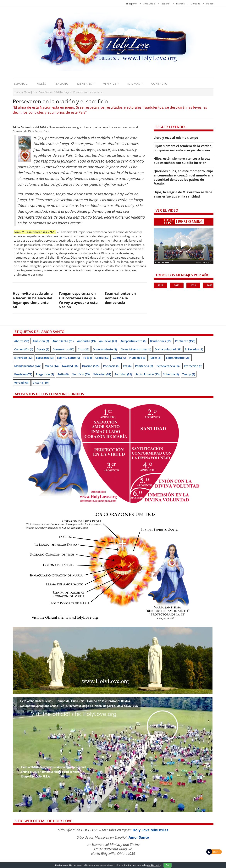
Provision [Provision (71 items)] (23, 374)
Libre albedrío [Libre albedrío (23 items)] (178, 358)
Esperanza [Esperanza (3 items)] (45, 358)
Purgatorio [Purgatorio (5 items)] (45, 374)
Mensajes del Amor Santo (38, 92)
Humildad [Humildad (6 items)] (138, 358)
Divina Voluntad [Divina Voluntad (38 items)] (168, 349)
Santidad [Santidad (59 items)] (123, 374)
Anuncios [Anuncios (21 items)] (108, 341)
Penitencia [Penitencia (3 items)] (144, 366)
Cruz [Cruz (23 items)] (83, 349)
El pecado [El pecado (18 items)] (194, 349)
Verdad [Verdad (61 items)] (22, 383)
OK (168, 865)
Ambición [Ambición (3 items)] (41, 341)
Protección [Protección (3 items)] (193, 366)
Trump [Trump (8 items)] (189, 374)
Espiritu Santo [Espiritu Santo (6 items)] (68, 358)
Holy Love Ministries (150, 830)
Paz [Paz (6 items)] (127, 366)
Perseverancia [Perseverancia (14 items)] (168, 366)
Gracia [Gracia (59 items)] (102, 358)
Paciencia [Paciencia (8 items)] (111, 366)
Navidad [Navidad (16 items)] (70, 366)
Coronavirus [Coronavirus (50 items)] (63, 349)
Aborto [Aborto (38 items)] (22, 341)
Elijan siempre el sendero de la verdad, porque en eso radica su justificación (183, 148)
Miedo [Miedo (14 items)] (52, 366)
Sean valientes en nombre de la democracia (120, 298)
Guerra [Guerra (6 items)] (119, 358)
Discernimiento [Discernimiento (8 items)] (105, 349)
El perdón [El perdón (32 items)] (23, 358)
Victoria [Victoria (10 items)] (41, 383)
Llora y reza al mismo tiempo (176, 138)
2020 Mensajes (62, 92)
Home (18, 92)
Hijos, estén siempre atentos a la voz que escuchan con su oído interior (182, 161)
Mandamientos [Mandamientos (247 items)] (28, 366)
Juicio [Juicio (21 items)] (156, 358)
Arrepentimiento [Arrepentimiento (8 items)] (133, 341)
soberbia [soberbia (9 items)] (171, 374)
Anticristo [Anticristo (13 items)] (86, 341)
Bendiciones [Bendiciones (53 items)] (161, 341)
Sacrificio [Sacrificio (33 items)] (81, 374)
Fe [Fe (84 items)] (88, 358)
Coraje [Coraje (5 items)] (43, 349)
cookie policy (154, 865)
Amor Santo (139, 837)
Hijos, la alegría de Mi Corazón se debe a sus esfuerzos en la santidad (183, 194)
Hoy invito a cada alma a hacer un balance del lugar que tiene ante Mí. (33, 300)
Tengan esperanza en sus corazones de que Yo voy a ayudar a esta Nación (78, 300)
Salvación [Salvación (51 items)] (102, 374)
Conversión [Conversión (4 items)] (24, 349)
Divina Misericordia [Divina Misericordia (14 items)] (136, 349)
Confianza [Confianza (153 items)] (185, 341)
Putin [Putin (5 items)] (63, 374)
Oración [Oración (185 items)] (91, 366)
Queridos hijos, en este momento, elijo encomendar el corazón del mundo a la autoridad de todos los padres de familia (184, 177)
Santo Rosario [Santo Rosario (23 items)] (147, 374)
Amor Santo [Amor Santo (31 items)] (63, 341)
